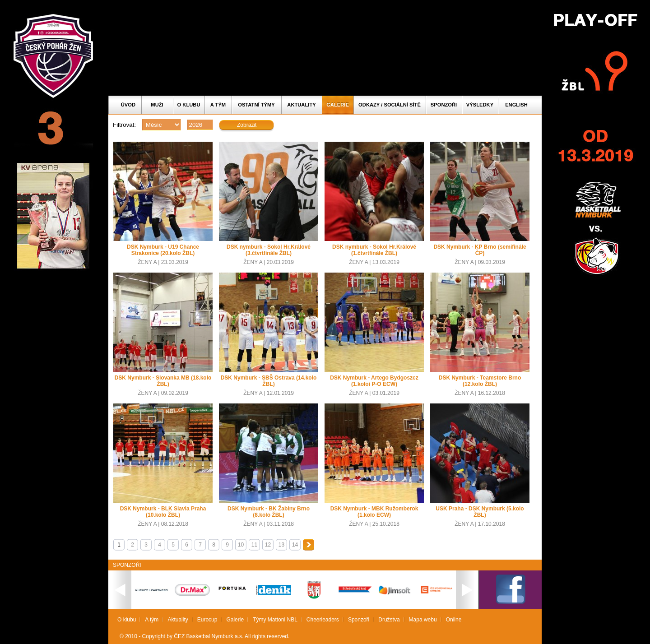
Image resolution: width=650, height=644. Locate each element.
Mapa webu (423, 620)
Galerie (338, 105)
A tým (218, 105)
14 (295, 545)
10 (241, 545)
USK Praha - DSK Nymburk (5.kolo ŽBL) (480, 512)
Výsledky (480, 105)
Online (454, 620)
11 (254, 545)
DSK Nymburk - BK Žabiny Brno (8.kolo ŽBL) (269, 512)
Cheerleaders (323, 620)
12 (268, 545)
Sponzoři (444, 105)
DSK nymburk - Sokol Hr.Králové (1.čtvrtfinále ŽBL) (374, 250)
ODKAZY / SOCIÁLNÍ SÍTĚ (390, 105)
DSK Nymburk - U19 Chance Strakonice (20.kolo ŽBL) (163, 250)
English (516, 105)
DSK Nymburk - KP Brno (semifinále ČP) (480, 250)
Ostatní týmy (256, 105)
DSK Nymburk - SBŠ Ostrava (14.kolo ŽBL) (269, 381)
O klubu (189, 105)
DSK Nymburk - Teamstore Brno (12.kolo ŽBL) (480, 381)
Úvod (128, 105)
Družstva (389, 620)
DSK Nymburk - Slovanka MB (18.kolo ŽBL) (163, 381)
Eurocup (207, 620)
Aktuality (301, 105)
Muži (157, 105)
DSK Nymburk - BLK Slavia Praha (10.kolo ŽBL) (163, 512)
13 (281, 545)
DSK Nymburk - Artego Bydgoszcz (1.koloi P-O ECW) (374, 381)
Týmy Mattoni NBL (275, 620)
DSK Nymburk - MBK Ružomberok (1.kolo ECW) (374, 512)
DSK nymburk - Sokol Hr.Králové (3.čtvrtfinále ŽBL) (269, 250)
